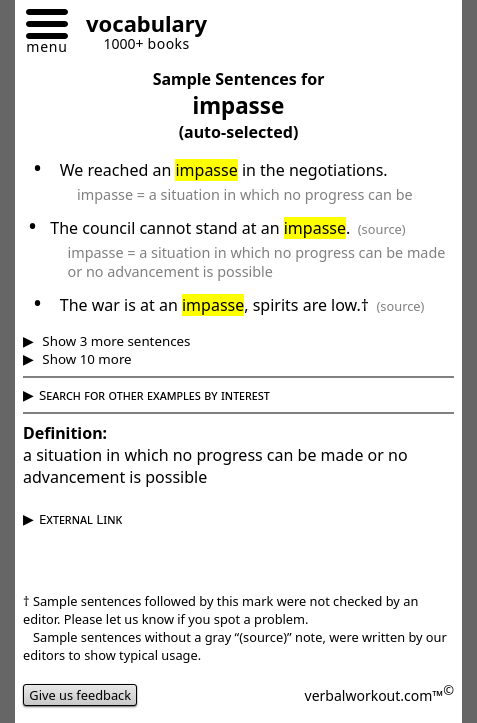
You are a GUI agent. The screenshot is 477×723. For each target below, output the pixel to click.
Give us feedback (80, 695)
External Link (80, 519)
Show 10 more (85, 359)
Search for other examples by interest (154, 395)
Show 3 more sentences (115, 341)
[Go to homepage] (139, 26)
